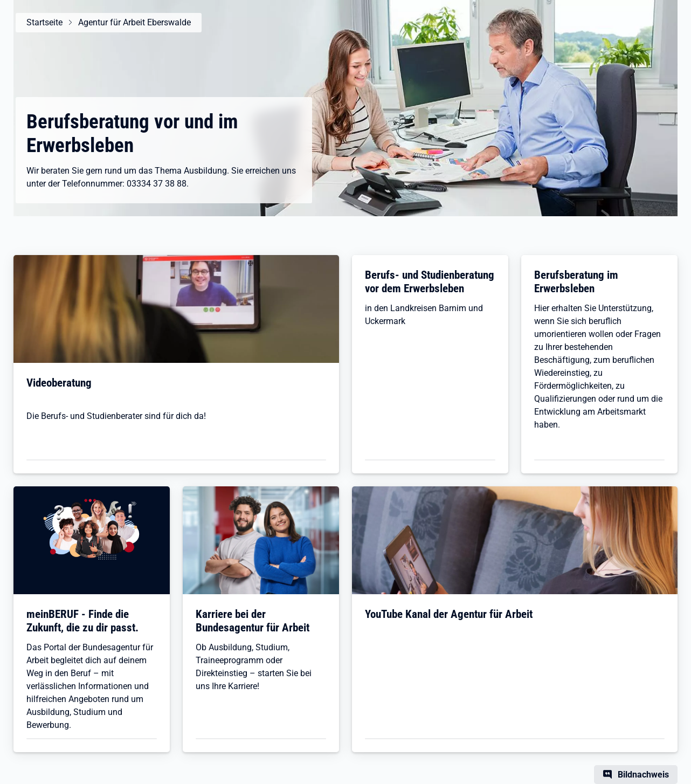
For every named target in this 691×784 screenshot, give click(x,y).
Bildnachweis (643, 775)
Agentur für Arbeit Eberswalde (134, 22)
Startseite (44, 22)
